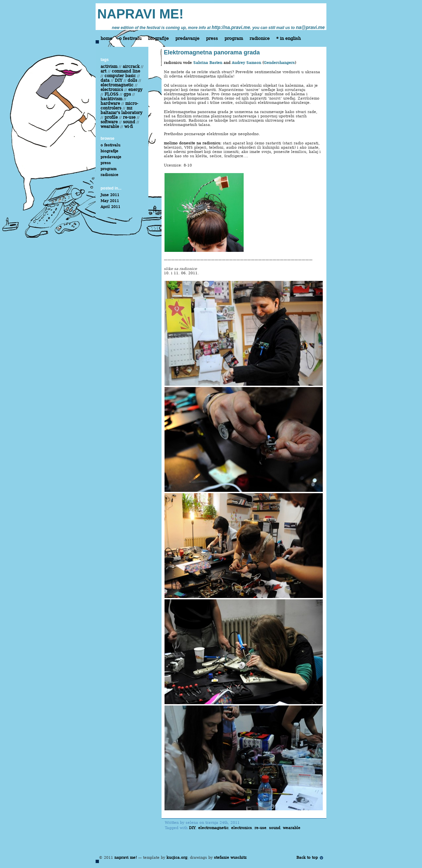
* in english (288, 38)
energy (135, 90)
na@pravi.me (310, 27)
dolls (132, 80)
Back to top (307, 858)
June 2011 (110, 195)
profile (111, 117)
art (104, 71)
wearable (292, 828)
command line (126, 71)
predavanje (187, 38)
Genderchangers (279, 63)
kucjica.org (177, 858)
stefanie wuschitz (230, 858)
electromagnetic (213, 828)
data (105, 80)
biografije (158, 38)
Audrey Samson (246, 63)
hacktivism (111, 99)
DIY (192, 828)
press (212, 38)
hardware (110, 104)
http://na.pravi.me (231, 27)
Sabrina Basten (208, 63)
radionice (260, 38)
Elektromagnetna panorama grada (212, 52)
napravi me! (126, 858)
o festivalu (130, 38)
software (109, 122)
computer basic (120, 76)
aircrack (131, 67)
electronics (241, 828)
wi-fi (129, 127)
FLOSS (111, 94)
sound (275, 828)
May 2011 (110, 201)
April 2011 (110, 207)
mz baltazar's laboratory (121, 110)
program (234, 38)
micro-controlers (119, 106)
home (106, 38)
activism (109, 67)
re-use (260, 828)
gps (127, 94)
